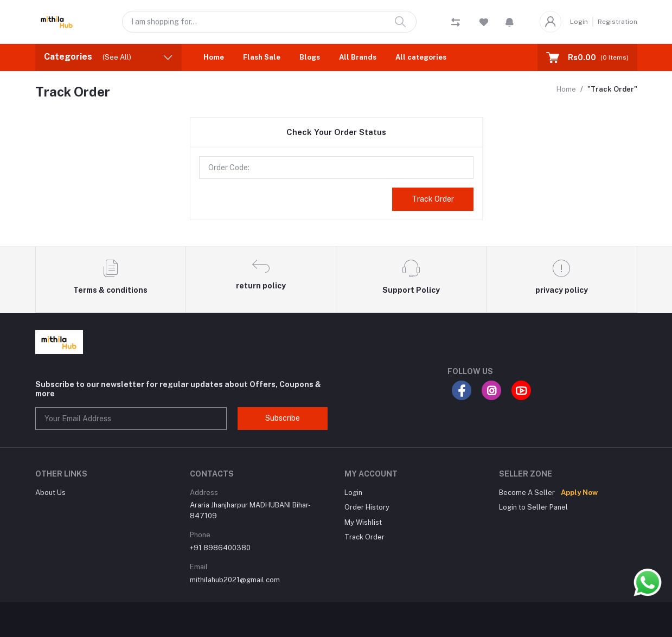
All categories (421, 57)
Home (214, 57)
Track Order (433, 199)
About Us (50, 493)
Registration (617, 22)
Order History (367, 507)
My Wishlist (363, 522)
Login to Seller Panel (533, 507)
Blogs (310, 57)
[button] (510, 22)
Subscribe (283, 418)
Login (579, 22)
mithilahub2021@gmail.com (235, 580)
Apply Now (579, 493)
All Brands (358, 57)
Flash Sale (262, 57)
